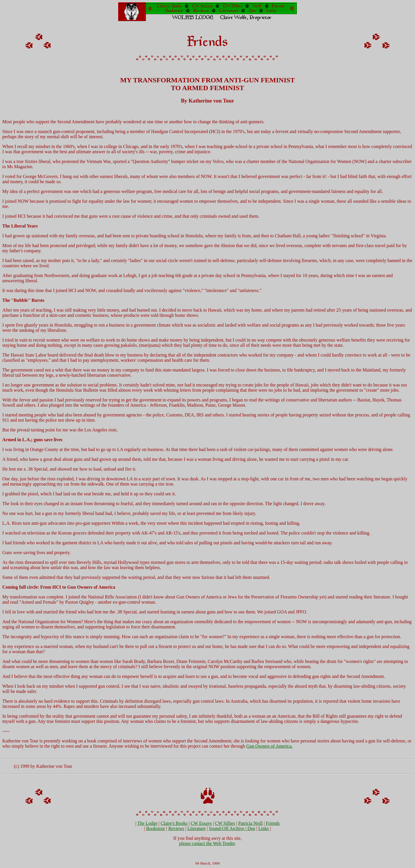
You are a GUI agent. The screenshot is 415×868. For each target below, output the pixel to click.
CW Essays (201, 823)
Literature (196, 828)
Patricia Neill (251, 823)
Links (263, 828)
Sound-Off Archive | (228, 828)
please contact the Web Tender (207, 843)
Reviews (176, 828)
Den (251, 828)
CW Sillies (225, 823)
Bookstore (156, 828)
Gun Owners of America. (269, 746)
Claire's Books (174, 823)
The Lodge (147, 823)
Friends (273, 823)
